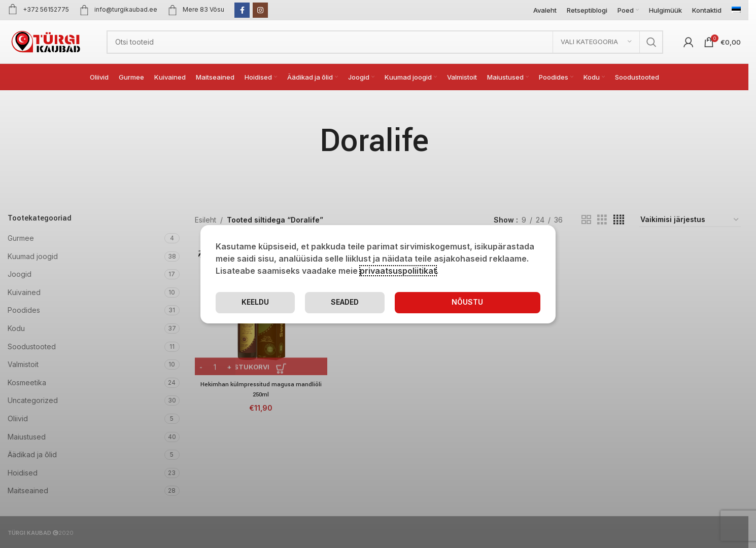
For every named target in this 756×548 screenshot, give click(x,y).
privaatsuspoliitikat (398, 270)
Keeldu (500, 302)
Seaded (409, 302)
